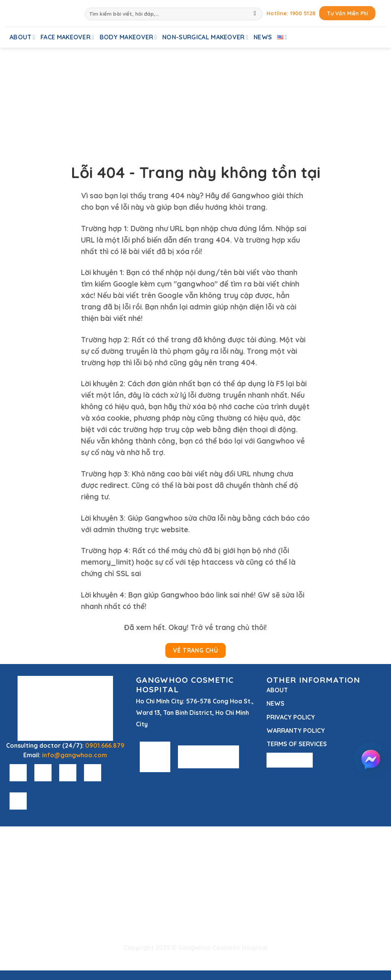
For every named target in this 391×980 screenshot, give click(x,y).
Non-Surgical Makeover (205, 37)
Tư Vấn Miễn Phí (347, 13)
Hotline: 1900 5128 (291, 13)
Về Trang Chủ (196, 650)
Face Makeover (67, 37)
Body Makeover (128, 37)
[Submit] (255, 14)
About (22, 37)
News (263, 37)
